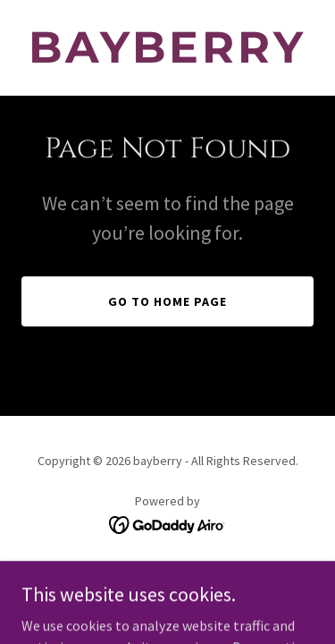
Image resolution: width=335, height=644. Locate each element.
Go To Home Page (167, 301)
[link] (167, 57)
